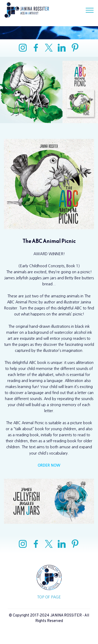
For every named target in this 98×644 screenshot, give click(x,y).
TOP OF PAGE (49, 597)
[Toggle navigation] (90, 10)
